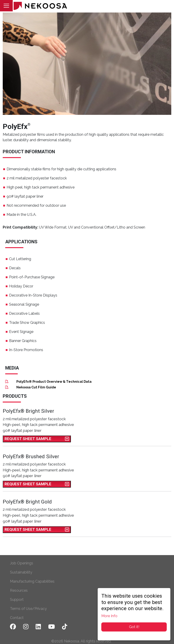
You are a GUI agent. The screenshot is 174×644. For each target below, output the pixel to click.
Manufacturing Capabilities (32, 581)
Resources (19, 590)
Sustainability (21, 572)
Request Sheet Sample (37, 439)
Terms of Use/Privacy (28, 609)
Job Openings (22, 563)
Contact (17, 618)
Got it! (134, 627)
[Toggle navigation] (6, 6)
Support (17, 600)
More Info (109, 616)
